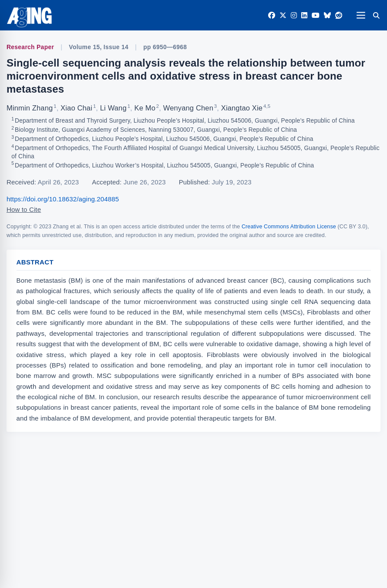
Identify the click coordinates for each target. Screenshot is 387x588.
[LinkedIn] (304, 15)
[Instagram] (294, 15)
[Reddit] (339, 15)
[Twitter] (283, 15)
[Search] (376, 15)
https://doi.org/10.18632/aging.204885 (63, 199)
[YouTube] (316, 15)
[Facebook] (272, 15)
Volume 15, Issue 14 (99, 47)
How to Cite (24, 209)
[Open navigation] (361, 15)
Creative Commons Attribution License (289, 227)
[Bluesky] (327, 15)
